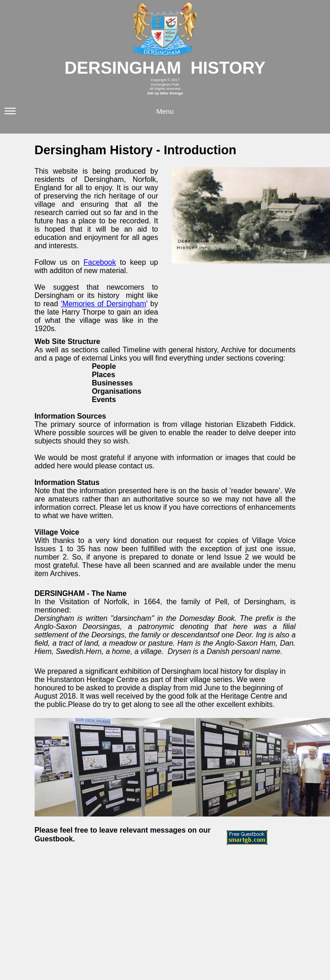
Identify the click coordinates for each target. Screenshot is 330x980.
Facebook (100, 262)
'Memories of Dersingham (103, 304)
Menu (89, 114)
